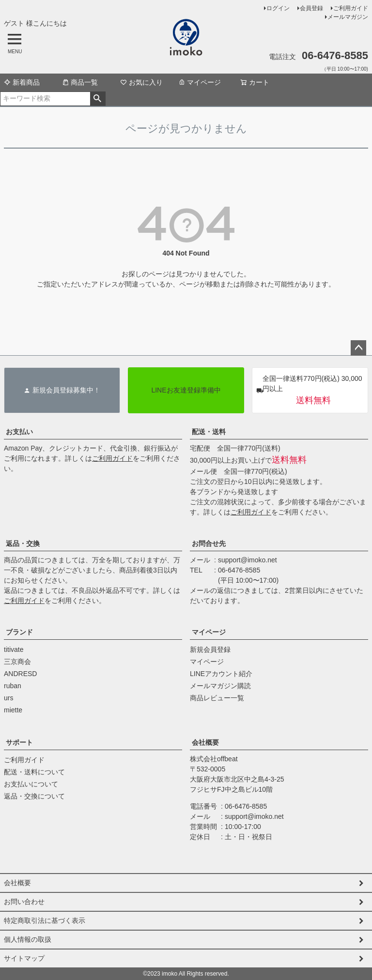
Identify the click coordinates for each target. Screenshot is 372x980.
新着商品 (22, 82)
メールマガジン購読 (220, 686)
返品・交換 (23, 543)
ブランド (19, 632)
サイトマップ (24, 958)
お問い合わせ (24, 902)
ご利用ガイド (351, 8)
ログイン (278, 8)
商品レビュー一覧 (217, 698)
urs (8, 698)
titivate (14, 649)
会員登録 (311, 8)
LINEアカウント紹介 (221, 674)
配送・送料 (209, 432)
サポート (19, 742)
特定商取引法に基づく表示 (45, 920)
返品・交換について (34, 796)
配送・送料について (34, 772)
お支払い (19, 432)
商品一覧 (80, 82)
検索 (98, 99)
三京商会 (17, 662)
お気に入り (141, 82)
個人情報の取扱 (28, 939)
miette (13, 710)
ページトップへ (358, 348)
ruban (13, 686)
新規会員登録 (210, 649)
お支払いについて (31, 784)
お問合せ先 (209, 543)
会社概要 (205, 742)
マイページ (200, 82)
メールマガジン (348, 17)
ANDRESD (20, 674)
